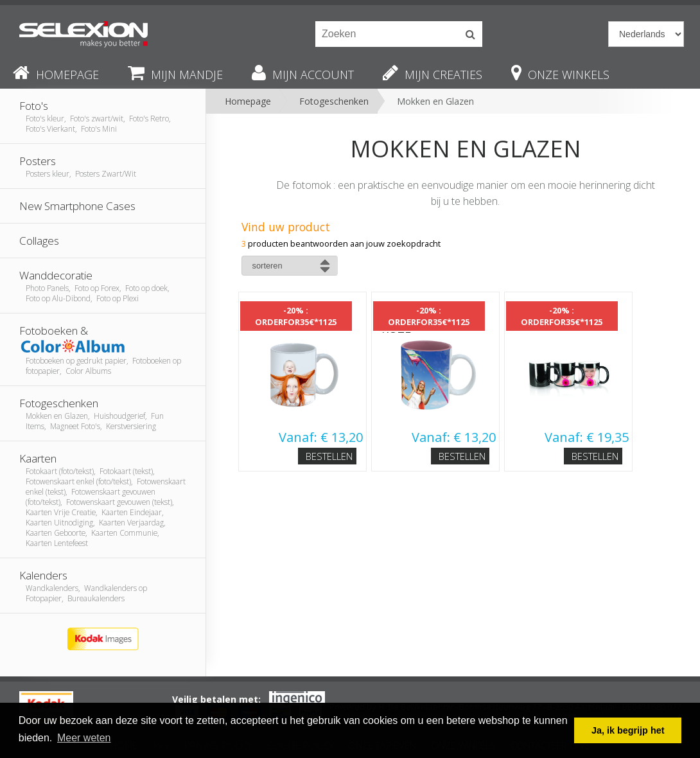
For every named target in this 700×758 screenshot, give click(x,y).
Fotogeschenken (334, 101)
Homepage (248, 101)
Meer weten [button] (84, 738)
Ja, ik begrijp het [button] (628, 730)
